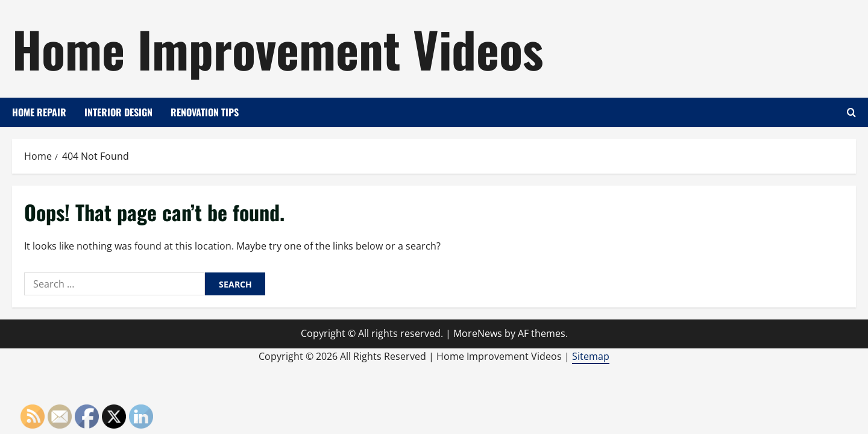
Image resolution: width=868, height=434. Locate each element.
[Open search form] (851, 112)
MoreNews (478, 333)
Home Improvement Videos (278, 48)
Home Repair (39, 112)
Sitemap (591, 356)
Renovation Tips (205, 112)
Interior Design (118, 112)
